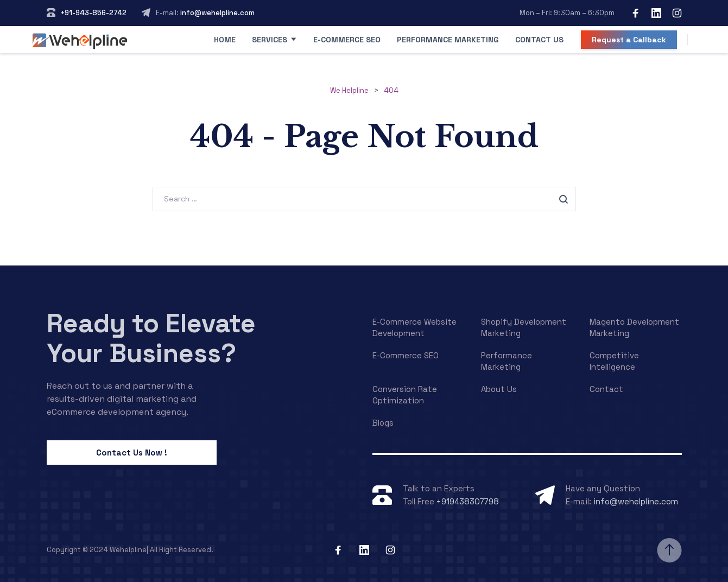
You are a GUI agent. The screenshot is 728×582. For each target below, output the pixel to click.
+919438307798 (468, 501)
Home (225, 40)
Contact (606, 389)
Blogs (383, 423)
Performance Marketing (448, 40)
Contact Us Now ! (132, 453)
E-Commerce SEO (347, 40)
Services (270, 40)
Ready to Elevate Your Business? (151, 338)
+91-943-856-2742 (94, 13)
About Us (499, 389)
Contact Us (539, 40)
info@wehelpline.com (217, 13)
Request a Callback (629, 40)
